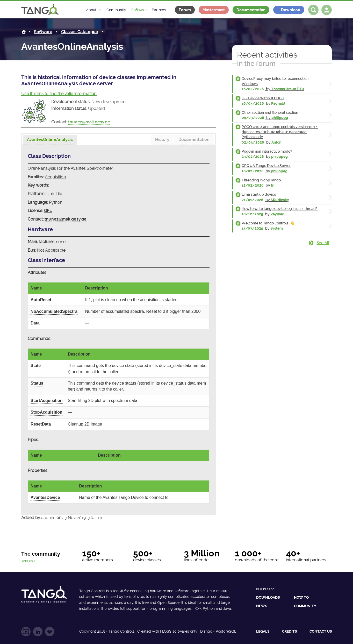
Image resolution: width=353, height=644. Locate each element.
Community (305, 606)
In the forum (256, 63)
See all (323, 243)
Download (291, 10)
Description (97, 288)
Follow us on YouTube (26, 632)
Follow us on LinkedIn (38, 632)
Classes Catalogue (80, 32)
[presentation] (50, 140)
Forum (185, 10)
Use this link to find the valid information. (59, 94)
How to (301, 597)
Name (36, 288)
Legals (263, 631)
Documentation (251, 10)
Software (43, 32)
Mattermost (214, 10)
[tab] (50, 140)
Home (24, 32)
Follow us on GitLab (50, 632)
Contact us (321, 631)
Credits (290, 631)
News (262, 606)
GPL (48, 211)
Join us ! (28, 561)
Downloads (268, 597)
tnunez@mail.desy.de (89, 122)
